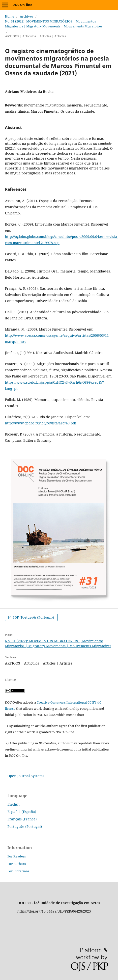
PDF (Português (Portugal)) (33, 617)
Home (10, 16)
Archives (27, 16)
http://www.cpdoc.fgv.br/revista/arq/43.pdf (41, 423)
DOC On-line (22, 5)
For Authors (17, 864)
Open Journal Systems (26, 776)
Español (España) (22, 812)
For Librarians (18, 871)
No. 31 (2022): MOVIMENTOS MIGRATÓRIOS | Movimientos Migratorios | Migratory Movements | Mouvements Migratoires (54, 24)
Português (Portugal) (25, 826)
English (14, 804)
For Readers (17, 856)
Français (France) (22, 819)
